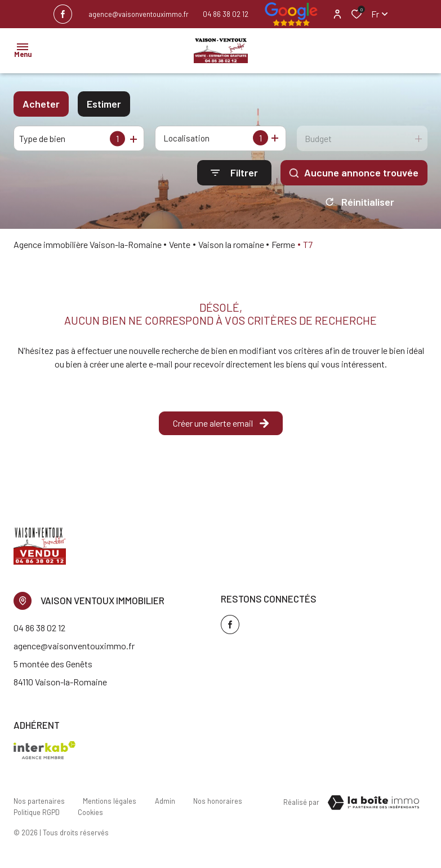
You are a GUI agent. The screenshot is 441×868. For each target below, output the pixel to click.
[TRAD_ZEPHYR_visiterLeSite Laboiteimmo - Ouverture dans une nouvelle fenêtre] (373, 807)
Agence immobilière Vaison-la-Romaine (88, 248)
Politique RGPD (37, 815)
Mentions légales (110, 804)
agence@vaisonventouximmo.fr (139, 14)
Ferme (283, 248)
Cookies (90, 815)
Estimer (104, 104)
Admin (164, 804)
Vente (180, 248)
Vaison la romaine (231, 248)
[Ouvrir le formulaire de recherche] (234, 173)
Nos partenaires (39, 804)
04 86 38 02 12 (226, 14)
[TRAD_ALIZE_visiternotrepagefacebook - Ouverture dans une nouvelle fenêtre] (63, 14)
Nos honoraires (217, 804)
